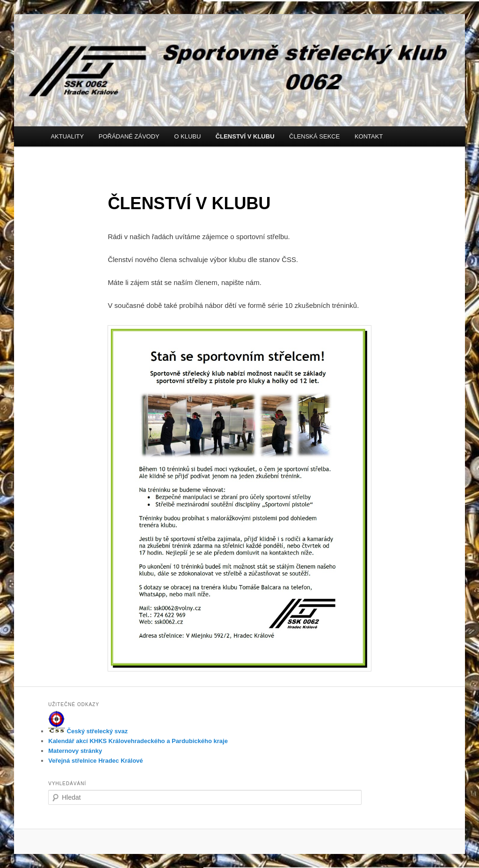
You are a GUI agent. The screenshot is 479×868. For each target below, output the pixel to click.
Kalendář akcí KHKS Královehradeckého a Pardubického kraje (138, 741)
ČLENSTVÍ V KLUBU (245, 136)
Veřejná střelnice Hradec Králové (95, 761)
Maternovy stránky (75, 751)
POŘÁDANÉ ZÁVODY (129, 136)
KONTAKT (369, 136)
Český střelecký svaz (88, 731)
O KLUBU (187, 136)
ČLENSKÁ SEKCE (314, 136)
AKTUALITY (67, 136)
